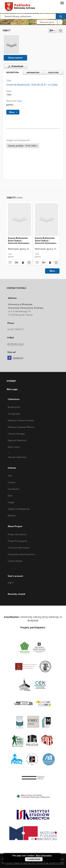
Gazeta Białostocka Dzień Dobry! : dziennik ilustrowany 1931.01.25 (46, 240)
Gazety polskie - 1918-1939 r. (23, 146)
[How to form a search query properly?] (60, 22)
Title (10, 476)
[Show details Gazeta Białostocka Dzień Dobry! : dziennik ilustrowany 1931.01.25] (56, 263)
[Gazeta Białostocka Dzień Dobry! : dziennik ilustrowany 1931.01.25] (47, 219)
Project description (17, 534)
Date (10, 496)
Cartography (14, 414)
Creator (12, 482)
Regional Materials (17, 440)
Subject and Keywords (19, 509)
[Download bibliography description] (16, 263)
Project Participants (17, 541)
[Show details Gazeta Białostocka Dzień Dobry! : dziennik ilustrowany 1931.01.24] (29, 263)
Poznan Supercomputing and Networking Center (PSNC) (35, 863)
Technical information (19, 548)
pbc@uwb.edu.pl (16, 344)
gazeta (10, 105)
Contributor (13, 489)
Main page (12, 389)
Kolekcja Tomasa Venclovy (21, 420)
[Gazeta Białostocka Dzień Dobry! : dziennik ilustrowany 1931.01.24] (20, 219)
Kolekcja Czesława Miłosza (21, 427)
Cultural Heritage (16, 434)
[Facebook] (9, 358)
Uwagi (11, 502)
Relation (12, 516)
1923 (9, 95)
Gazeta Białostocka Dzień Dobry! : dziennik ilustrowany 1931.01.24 (19, 240)
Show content (15, 58)
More (52, 271)
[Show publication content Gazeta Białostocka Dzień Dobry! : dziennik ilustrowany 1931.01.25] (50, 263)
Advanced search (47, 22)
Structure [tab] (53, 73)
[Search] (61, 16)
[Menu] (62, 3)
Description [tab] (12, 73)
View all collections (17, 457)
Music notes (14, 447)
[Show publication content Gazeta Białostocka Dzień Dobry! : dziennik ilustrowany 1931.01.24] (23, 263)
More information (44, 856)
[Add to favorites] (60, 30)
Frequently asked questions (21, 554)
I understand (34, 859)
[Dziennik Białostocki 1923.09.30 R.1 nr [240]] (11, 44)
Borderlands (14, 407)
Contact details (15, 561)
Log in (11, 582)
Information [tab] (33, 73)
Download (15, 66)
